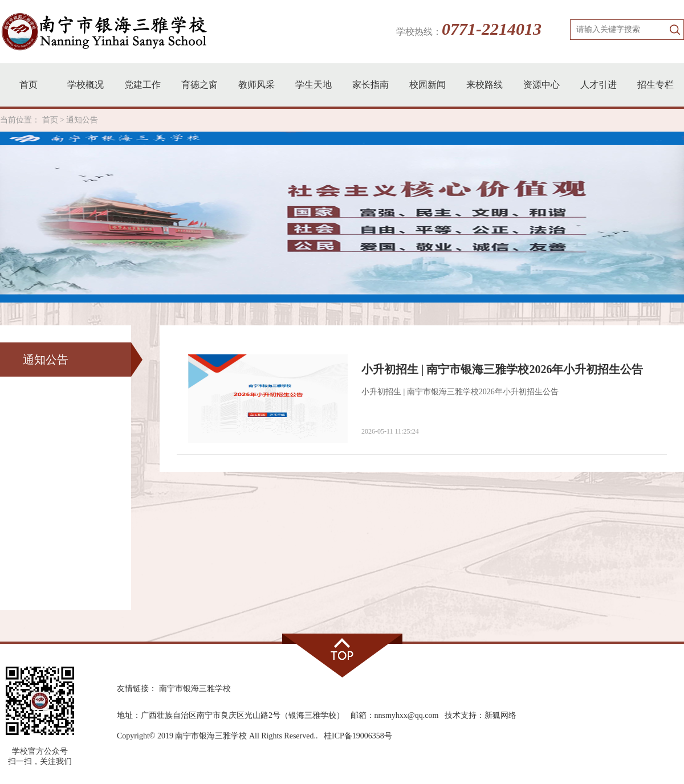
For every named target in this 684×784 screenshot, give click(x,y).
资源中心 (541, 85)
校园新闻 (427, 85)
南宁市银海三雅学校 (195, 689)
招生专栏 (655, 85)
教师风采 (256, 85)
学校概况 (85, 85)
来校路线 (484, 85)
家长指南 (370, 85)
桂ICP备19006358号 (358, 736)
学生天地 (313, 85)
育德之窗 (199, 85)
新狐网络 (500, 715)
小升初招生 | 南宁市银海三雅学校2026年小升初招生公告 (502, 369)
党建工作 (142, 85)
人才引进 (598, 85)
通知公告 (82, 120)
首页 (28, 85)
